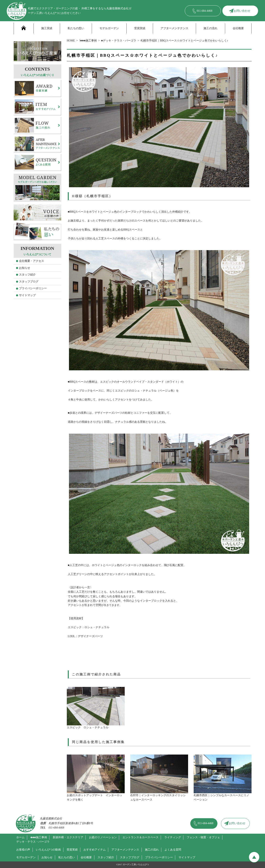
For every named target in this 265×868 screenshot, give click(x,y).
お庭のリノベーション (103, 837)
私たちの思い (67, 857)
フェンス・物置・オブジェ (203, 837)
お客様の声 (23, 850)
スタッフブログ (29, 282)
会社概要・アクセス (32, 261)
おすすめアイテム (95, 850)
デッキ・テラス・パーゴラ (33, 842)
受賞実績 (140, 28)
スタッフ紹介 (27, 275)
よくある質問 (173, 850)
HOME (71, 41)
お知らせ (25, 268)
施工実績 (47, 28)
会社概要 (238, 28)
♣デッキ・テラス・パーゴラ (119, 41)
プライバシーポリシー (33, 288)
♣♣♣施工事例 (39, 837)
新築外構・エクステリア (68, 837)
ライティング (173, 837)
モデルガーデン (109, 28)
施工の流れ (210, 28)
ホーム (20, 837)
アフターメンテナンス (174, 28)
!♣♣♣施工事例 (88, 41)
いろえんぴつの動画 (48, 850)
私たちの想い (76, 28)
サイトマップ (27, 295)
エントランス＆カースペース (141, 837)
